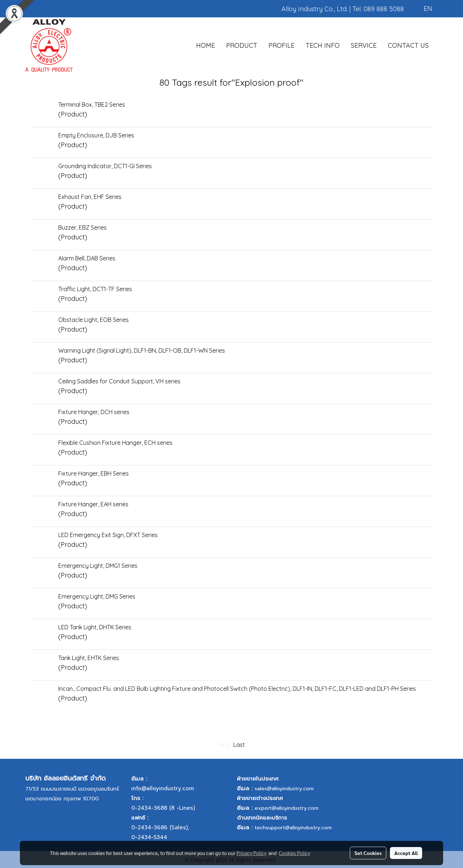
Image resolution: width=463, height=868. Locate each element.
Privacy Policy (251, 853)
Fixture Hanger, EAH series (93, 504)
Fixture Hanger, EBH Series (94, 473)
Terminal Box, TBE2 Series (92, 105)
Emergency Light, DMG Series (97, 596)
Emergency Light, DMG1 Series (98, 566)
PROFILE (281, 45)
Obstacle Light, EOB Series (94, 320)
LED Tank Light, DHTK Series (95, 627)
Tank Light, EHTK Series (89, 658)
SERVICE (364, 45)
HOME (205, 45)
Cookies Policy (294, 853)
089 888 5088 (384, 9)
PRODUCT (242, 45)
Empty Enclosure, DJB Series (96, 135)
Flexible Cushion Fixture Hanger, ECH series (115, 443)
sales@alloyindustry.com (284, 789)
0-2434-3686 (149, 827)
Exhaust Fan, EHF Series (90, 197)
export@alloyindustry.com (286, 808)
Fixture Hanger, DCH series (94, 412)
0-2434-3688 (149, 808)
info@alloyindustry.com (163, 788)
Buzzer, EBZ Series (82, 227)
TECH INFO (323, 45)
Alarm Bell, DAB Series (87, 258)
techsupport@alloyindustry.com (293, 828)
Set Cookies (368, 853)
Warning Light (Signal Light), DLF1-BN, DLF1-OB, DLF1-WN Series (142, 350)
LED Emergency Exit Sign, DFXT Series (108, 535)
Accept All (406, 853)
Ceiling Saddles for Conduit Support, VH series (119, 381)
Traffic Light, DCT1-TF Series (95, 289)
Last (239, 745)
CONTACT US (408, 45)
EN (423, 8)
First (224, 745)
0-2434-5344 (149, 837)
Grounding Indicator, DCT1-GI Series (105, 166)
